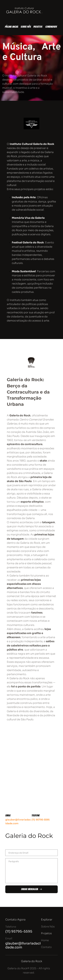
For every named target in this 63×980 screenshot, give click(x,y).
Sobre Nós (48, 927)
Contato (46, 947)
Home (45, 940)
